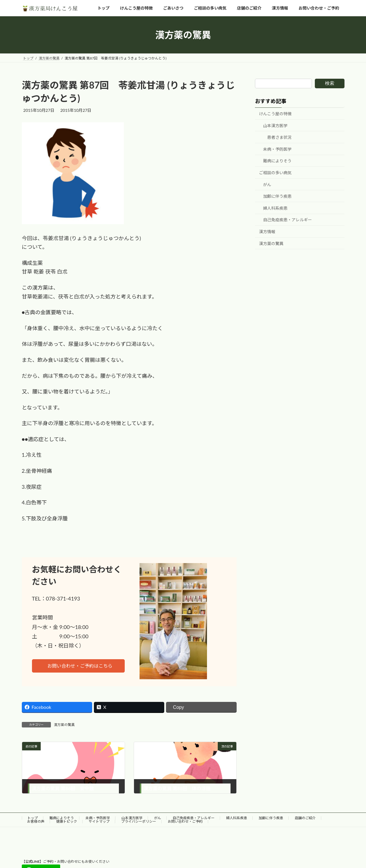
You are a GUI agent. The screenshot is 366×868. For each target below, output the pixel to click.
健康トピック (67, 821)
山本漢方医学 (275, 126)
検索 (330, 83)
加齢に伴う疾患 (277, 196)
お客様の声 (36, 821)
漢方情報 (267, 232)
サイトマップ (99, 821)
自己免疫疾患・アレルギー (288, 220)
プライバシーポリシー (139, 821)
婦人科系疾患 (275, 208)
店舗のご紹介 (305, 818)
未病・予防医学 (277, 149)
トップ (33, 818)
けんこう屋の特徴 (275, 114)
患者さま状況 (279, 138)
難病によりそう (277, 161)
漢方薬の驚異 (64, 725)
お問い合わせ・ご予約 (185, 821)
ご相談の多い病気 (275, 173)
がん (267, 185)
